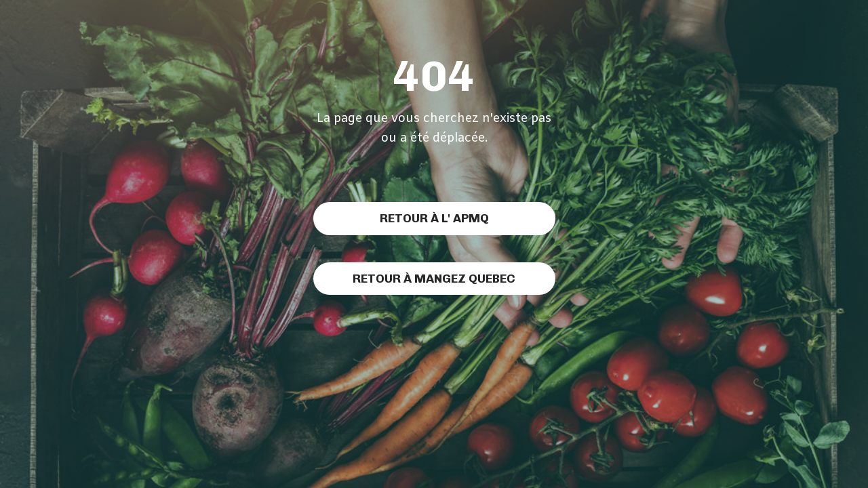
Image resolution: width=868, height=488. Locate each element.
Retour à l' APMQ (434, 218)
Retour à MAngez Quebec (434, 278)
